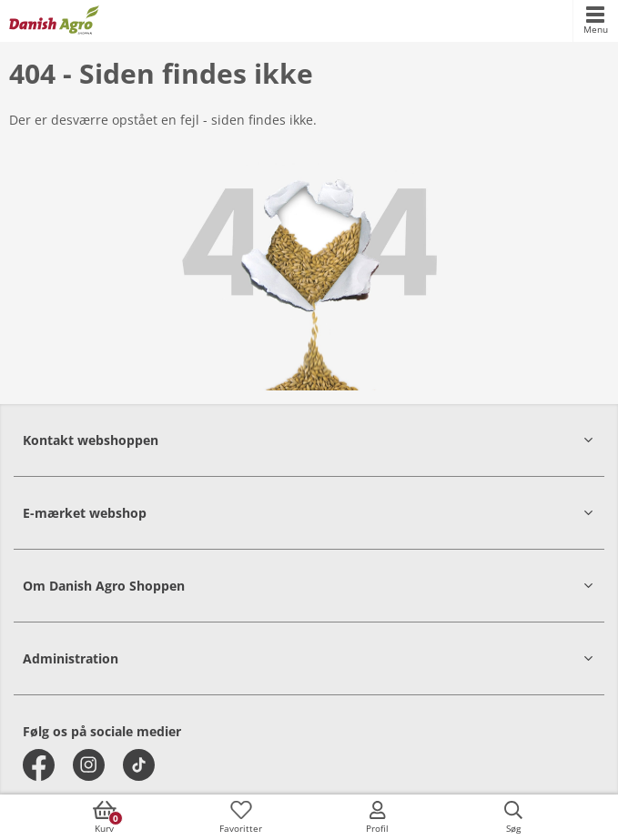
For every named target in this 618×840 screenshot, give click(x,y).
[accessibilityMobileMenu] (595, 21)
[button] (309, 440)
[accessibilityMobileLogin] (377, 817)
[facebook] (39, 765)
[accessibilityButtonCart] (105, 817)
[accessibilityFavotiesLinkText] (241, 817)
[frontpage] (54, 21)
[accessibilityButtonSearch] (513, 817)
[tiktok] (139, 765)
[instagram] (89, 765)
